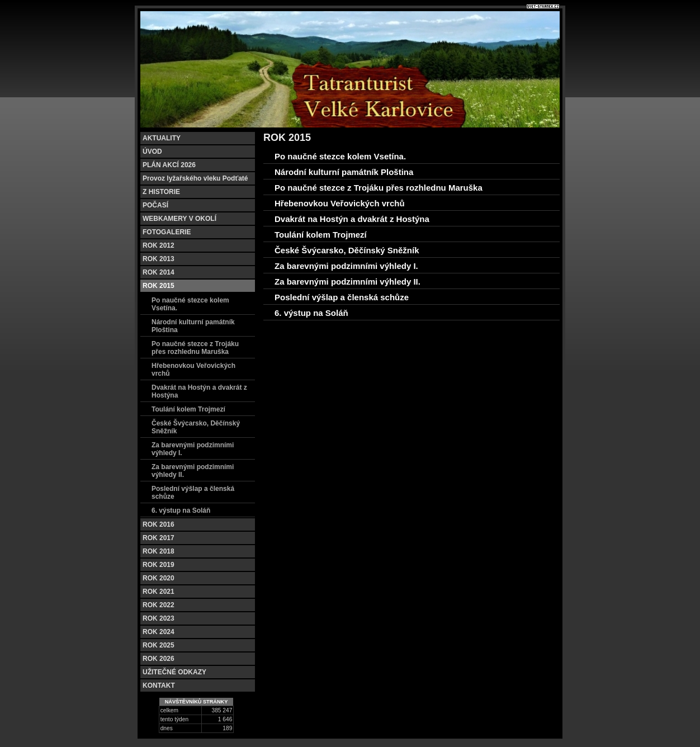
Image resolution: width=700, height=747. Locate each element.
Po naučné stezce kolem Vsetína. (190, 304)
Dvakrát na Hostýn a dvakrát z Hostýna (199, 391)
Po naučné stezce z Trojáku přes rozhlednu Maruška (195, 348)
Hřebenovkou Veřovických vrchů (193, 370)
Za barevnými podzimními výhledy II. (193, 471)
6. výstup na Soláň (181, 510)
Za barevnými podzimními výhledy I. (193, 449)
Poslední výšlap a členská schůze (193, 493)
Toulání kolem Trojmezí (188, 409)
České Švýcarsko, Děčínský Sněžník (196, 427)
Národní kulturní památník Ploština (193, 326)
